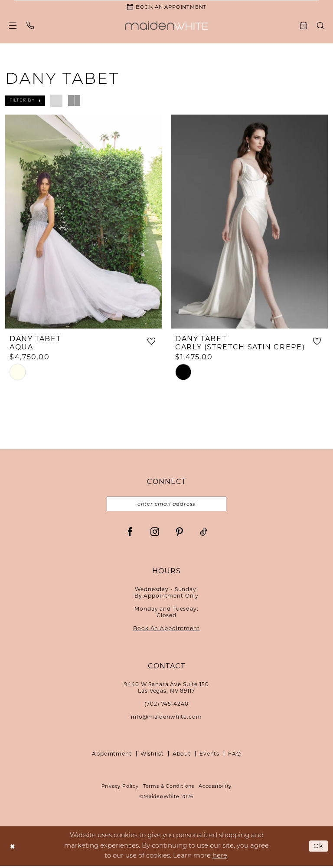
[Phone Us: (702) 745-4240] (30, 26)
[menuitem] (13, 26)
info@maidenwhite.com (166, 719)
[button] (13, 26)
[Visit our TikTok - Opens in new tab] (204, 534)
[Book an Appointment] (166, 7)
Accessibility (215, 789)
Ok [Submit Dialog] (318, 848)
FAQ (235, 756)
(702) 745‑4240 (166, 706)
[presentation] (84, 222)
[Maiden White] (166, 26)
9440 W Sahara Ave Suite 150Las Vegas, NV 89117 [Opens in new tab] (166, 690)
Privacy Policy (120, 789)
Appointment (112, 756)
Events (209, 756)
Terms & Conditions (169, 789)
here (220, 858)
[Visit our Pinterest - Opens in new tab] (180, 534)
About (182, 756)
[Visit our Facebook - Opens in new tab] (130, 534)
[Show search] (321, 26)
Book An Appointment (166, 631)
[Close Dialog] (13, 848)
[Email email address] (166, 506)
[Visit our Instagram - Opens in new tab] (155, 534)
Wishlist (152, 756)
